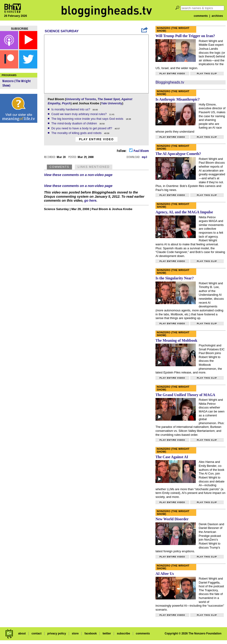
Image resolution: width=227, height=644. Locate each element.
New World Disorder (172, 519)
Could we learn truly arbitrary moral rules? (79, 114)
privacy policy (57, 633)
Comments (59, 167)
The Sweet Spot (109, 99)
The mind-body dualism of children (74, 123)
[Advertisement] (19, 198)
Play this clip (207, 74)
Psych (66, 103)
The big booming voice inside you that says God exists (88, 119)
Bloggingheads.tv (170, 82)
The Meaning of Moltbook (176, 340)
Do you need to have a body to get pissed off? (82, 128)
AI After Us (165, 574)
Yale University (112, 103)
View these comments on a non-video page (78, 175)
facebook (91, 633)
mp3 (144, 157)
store (75, 633)
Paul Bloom (139, 151)
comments (201, 16)
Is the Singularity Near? (175, 278)
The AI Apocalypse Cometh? (178, 154)
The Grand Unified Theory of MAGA (185, 395)
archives (217, 16)
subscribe (123, 633)
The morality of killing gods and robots (77, 133)
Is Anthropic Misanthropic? (178, 99)
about (22, 633)
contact (36, 633)
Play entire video (96, 139)
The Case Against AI (172, 457)
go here (90, 201)
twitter (107, 633)
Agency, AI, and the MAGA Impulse (184, 212)
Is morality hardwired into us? (71, 109)
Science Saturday (62, 31)
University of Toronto (81, 99)
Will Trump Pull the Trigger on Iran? (185, 36)
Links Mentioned (94, 167)
